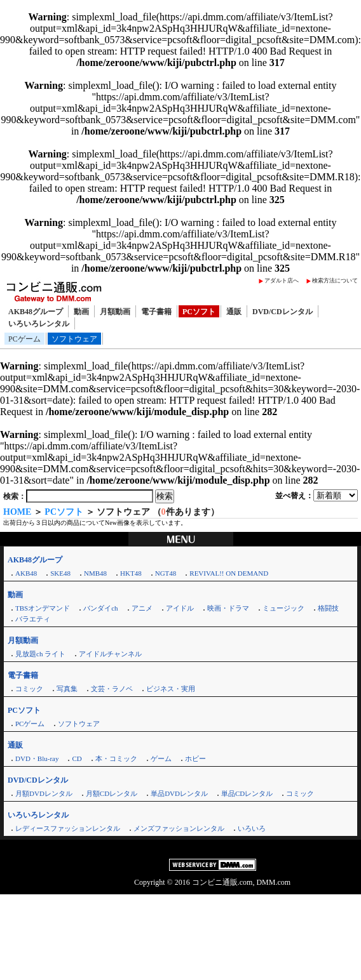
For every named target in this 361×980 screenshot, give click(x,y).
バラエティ (33, 619)
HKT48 (131, 573)
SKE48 (60, 573)
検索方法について (335, 281)
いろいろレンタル (39, 324)
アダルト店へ (282, 281)
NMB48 (95, 573)
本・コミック (116, 758)
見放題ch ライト (40, 654)
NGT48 (166, 573)
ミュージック (283, 608)
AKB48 (26, 573)
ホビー (195, 758)
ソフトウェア (74, 339)
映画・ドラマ (228, 608)
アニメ (142, 608)
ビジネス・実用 (171, 689)
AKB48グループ (36, 312)
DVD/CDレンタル (283, 312)
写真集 (67, 689)
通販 (234, 312)
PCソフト (199, 312)
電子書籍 (156, 312)
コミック (29, 689)
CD (77, 758)
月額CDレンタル (112, 793)
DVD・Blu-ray (37, 758)
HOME (17, 512)
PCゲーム (24, 339)
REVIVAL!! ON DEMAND (229, 573)
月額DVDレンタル (44, 793)
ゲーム (161, 758)
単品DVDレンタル (179, 793)
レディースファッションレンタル (68, 828)
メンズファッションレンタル (179, 828)
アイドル (180, 608)
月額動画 (115, 312)
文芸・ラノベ (112, 689)
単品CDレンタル (247, 793)
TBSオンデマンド (43, 608)
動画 (81, 312)
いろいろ (252, 828)
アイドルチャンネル (110, 654)
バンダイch (100, 608)
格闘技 (328, 608)
